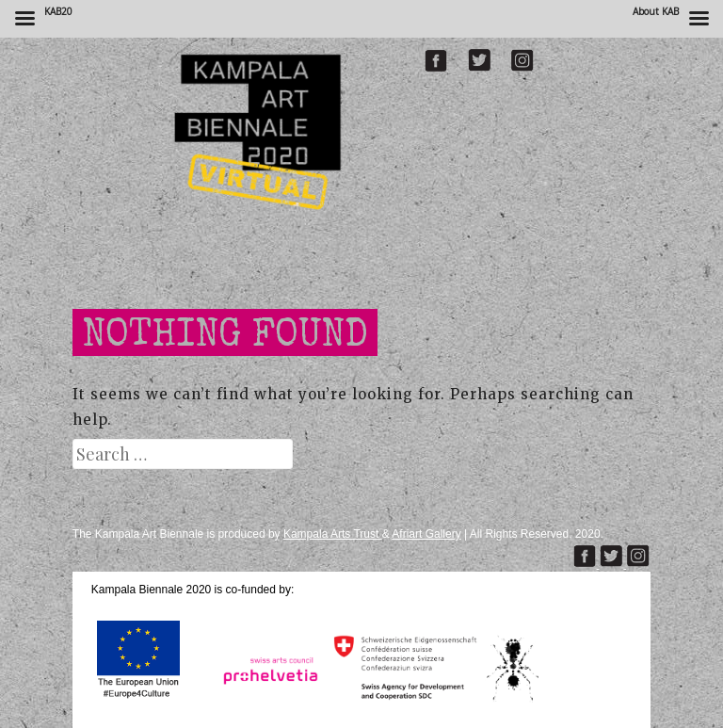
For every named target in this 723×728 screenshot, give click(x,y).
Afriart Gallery (426, 534)
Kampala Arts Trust (333, 534)
